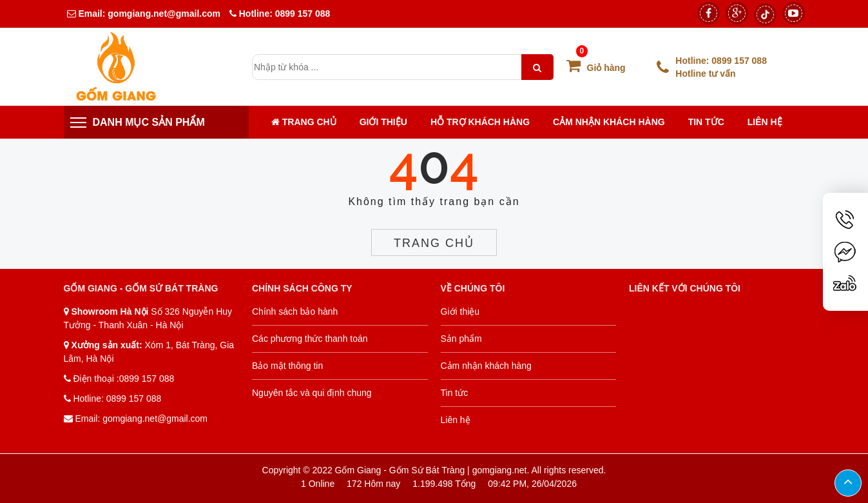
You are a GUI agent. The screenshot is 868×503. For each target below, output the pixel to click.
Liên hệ (765, 122)
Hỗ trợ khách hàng (480, 122)
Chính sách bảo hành (295, 311)
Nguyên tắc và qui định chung (312, 393)
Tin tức (706, 122)
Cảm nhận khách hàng (609, 122)
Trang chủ (304, 122)
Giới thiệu (383, 122)
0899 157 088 (303, 14)
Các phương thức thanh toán (310, 339)
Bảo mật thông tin (287, 366)
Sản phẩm (461, 339)
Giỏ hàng (596, 68)
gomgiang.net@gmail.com (163, 14)
